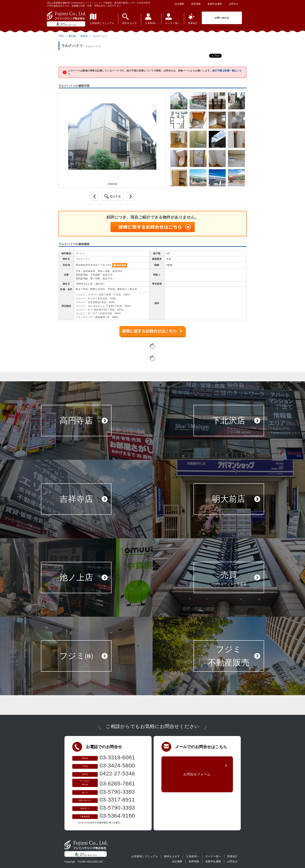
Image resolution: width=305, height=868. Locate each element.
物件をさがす (172, 856)
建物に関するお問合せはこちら (153, 227)
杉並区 (84, 36)
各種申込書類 (215, 4)
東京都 (72, 36)
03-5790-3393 (117, 792)
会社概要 (179, 4)
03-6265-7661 (117, 784)
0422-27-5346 (117, 774)
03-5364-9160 (117, 816)
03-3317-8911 (117, 800)
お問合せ (234, 4)
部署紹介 (233, 856)
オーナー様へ (213, 856)
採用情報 (196, 4)
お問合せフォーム (197, 776)
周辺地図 (120, 265)
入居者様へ (192, 856)
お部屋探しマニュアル (145, 856)
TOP (61, 36)
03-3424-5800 (117, 766)
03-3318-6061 (117, 757)
